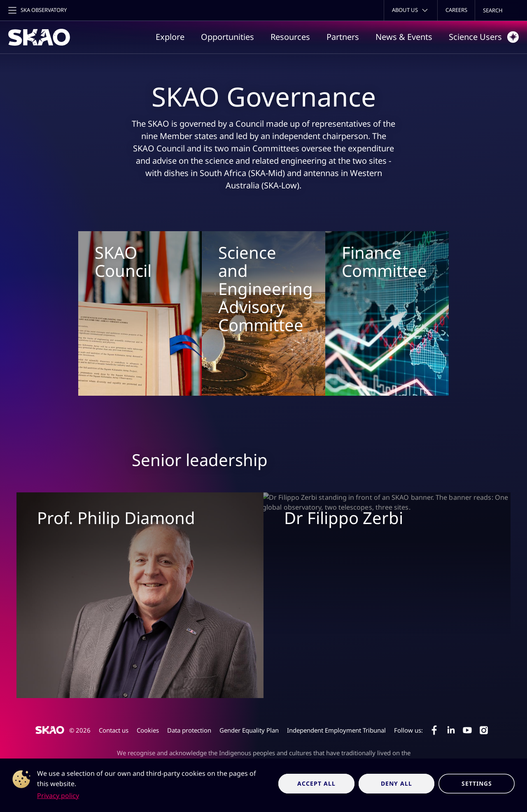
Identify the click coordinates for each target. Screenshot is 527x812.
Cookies (148, 730)
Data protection (189, 730)
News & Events (404, 37)
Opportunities (227, 37)
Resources (290, 37)
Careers (456, 10)
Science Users (484, 37)
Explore (170, 37)
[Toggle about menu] (411, 10)
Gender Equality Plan (249, 730)
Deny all (396, 783)
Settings (477, 783)
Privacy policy (58, 796)
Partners (343, 37)
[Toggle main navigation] (37, 10)
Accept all (316, 783)
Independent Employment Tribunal (336, 730)
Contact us (114, 730)
